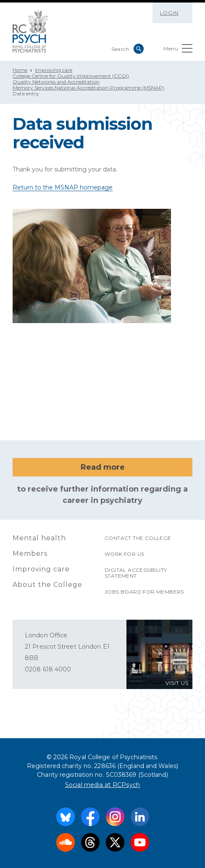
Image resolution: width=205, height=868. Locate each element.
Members (30, 554)
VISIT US (177, 683)
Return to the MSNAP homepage (63, 187)
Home (20, 70)
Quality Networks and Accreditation (56, 82)
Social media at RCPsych (103, 785)
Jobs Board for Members (144, 592)
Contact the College (138, 538)
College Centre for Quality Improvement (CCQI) (71, 76)
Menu (178, 50)
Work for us (124, 554)
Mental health (39, 538)
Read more (103, 467)
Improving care (54, 70)
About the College (47, 585)
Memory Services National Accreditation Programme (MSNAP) (88, 88)
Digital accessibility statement (136, 573)
